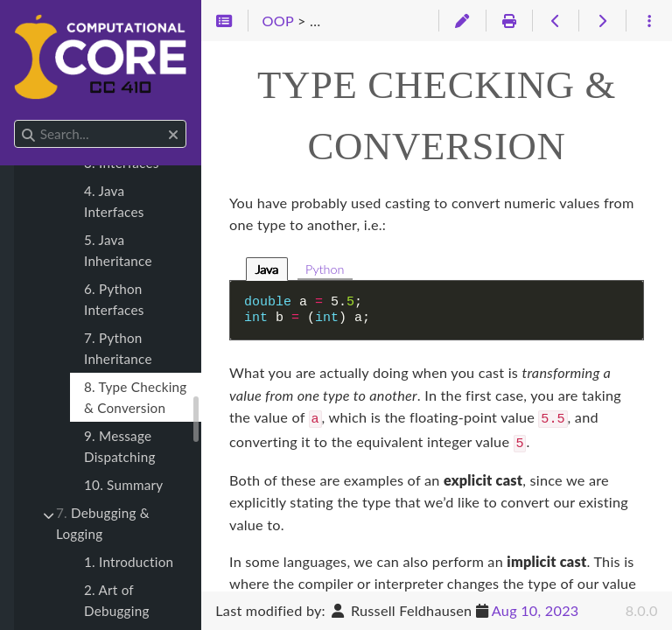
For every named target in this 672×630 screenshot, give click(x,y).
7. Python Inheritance (118, 348)
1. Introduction (129, 562)
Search (15, 120)
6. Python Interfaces (114, 299)
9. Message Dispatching (120, 446)
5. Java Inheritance (118, 250)
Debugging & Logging (103, 523)
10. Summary (123, 485)
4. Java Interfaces (114, 201)
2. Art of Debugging (117, 600)
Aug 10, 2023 (535, 610)
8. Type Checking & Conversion (135, 397)
